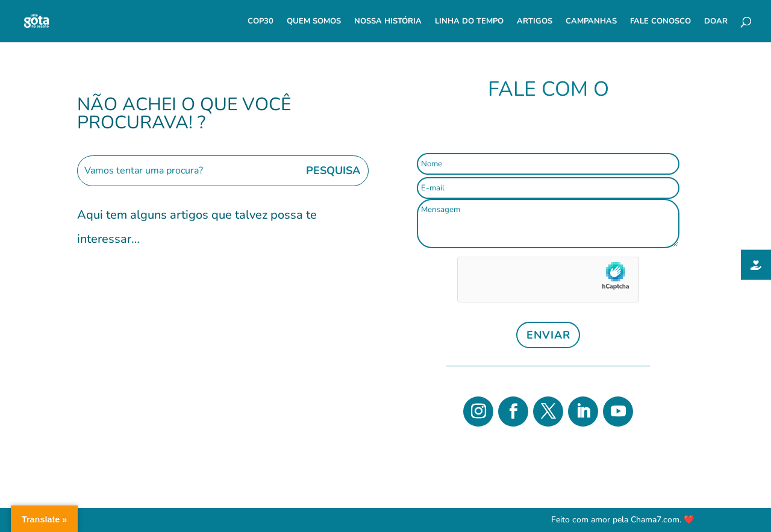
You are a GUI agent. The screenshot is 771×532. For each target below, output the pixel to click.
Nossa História (388, 22)
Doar (716, 22)
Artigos (535, 22)
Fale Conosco (660, 22)
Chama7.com (655, 520)
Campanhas (591, 22)
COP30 (261, 22)
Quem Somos (314, 22)
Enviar (548, 335)
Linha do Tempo (469, 22)
